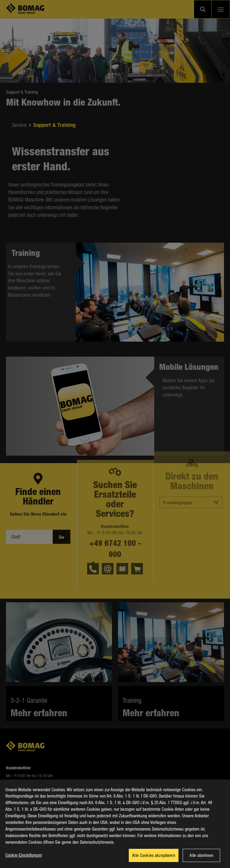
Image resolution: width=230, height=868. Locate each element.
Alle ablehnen (201, 859)
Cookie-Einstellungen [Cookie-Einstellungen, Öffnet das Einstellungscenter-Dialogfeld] (24, 859)
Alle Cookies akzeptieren (154, 859)
